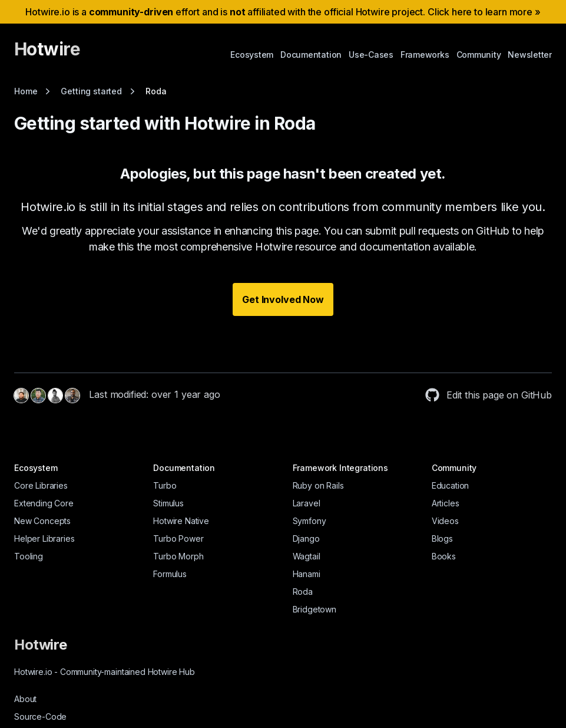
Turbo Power (178, 538)
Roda (303, 592)
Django (306, 538)
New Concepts (42, 521)
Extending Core (44, 503)
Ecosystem (252, 55)
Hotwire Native (181, 521)
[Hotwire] (47, 54)
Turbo (165, 485)
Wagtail (307, 556)
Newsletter (530, 55)
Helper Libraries (44, 538)
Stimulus (168, 503)
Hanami (307, 574)
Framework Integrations (340, 468)
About (25, 699)
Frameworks (425, 55)
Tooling (29, 556)
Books (444, 556)
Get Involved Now (283, 299)
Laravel (307, 503)
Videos (445, 521)
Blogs (442, 538)
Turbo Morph (178, 556)
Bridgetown (315, 609)
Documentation (311, 55)
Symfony (310, 521)
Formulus (170, 574)
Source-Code (40, 717)
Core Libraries (41, 485)
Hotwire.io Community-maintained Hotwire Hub (105, 672)
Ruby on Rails (318, 485)
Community (479, 55)
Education (451, 485)
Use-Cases (371, 55)
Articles (446, 503)
